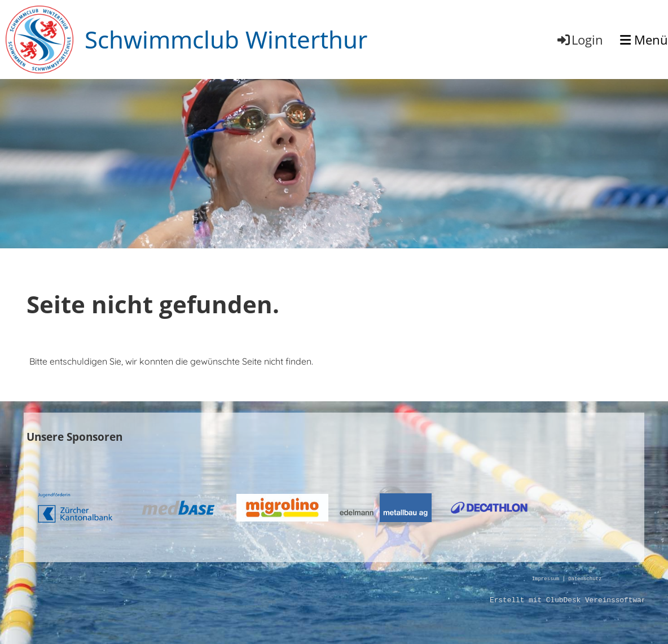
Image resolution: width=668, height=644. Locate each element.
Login (579, 40)
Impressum (546, 579)
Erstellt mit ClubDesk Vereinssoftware (570, 601)
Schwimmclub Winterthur (226, 39)
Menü (644, 40)
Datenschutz (585, 579)
